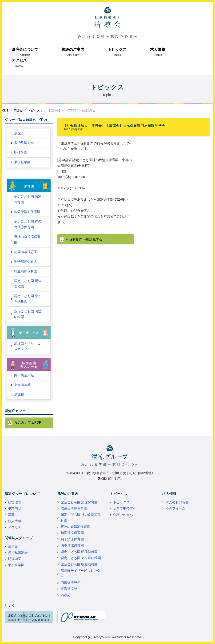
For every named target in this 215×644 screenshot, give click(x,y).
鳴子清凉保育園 (26, 262)
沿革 (11, 515)
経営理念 (15, 502)
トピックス (117, 50)
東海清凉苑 (22, 385)
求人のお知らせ (177, 502)
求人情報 (158, 50)
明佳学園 (21, 152)
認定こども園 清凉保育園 (28, 199)
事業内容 (15, 508)
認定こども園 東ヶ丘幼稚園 (28, 299)
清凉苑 (19, 394)
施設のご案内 (73, 50)
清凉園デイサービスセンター (27, 346)
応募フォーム (175, 508)
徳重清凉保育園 (26, 271)
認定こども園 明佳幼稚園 (28, 284)
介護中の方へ (123, 515)
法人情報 (15, 521)
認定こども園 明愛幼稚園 (28, 314)
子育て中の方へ (125, 508)
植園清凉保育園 (26, 252)
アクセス (19, 60)
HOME (4, 111)
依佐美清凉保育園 (27, 212)
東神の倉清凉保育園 (27, 239)
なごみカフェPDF (27, 422)
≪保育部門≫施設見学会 (84, 239)
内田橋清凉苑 (24, 375)
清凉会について (25, 50)
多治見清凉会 (24, 143)
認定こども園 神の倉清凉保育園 (28, 224)
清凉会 (18, 111)
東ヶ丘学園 (22, 162)
